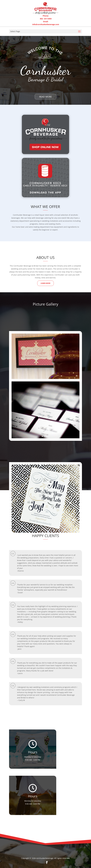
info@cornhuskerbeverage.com (46, 24)
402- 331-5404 (46, 19)
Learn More (45, 283)
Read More (45, 97)
